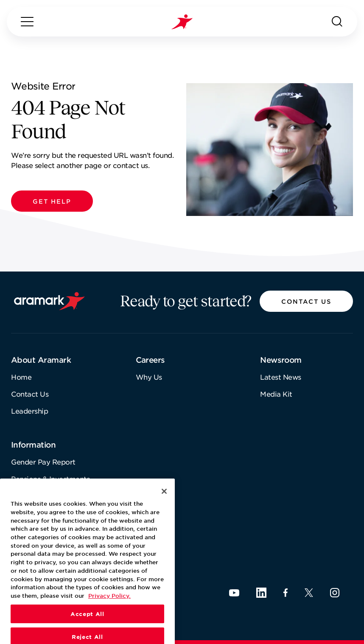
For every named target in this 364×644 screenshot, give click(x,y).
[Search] (337, 22)
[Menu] (27, 22)
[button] (52, 201)
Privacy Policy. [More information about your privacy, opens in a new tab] (109, 616)
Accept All (87, 634)
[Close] (164, 512)
